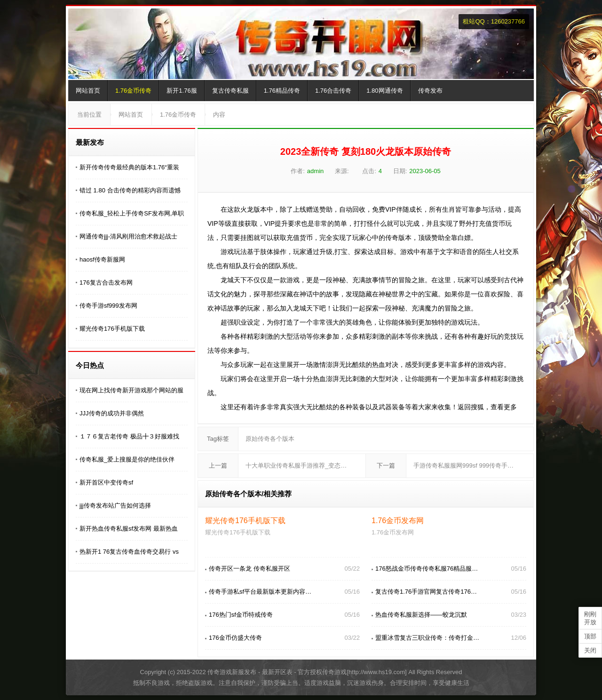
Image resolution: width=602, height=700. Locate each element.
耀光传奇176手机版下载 (112, 329)
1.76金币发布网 (398, 521)
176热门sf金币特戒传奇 (241, 615)
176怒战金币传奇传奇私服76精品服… (427, 569)
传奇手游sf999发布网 (108, 306)
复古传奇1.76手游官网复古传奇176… (426, 592)
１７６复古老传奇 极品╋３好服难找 (129, 436)
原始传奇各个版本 (270, 439)
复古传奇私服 (230, 91)
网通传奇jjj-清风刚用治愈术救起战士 (128, 236)
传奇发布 (430, 91)
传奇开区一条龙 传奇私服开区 (250, 569)
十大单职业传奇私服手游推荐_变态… (296, 465)
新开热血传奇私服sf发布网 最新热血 (129, 529)
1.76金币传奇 (133, 91)
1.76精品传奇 (282, 91)
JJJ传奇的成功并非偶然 (112, 413)
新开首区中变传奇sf (106, 482)
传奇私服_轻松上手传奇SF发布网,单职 (132, 213)
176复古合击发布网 (106, 282)
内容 (219, 115)
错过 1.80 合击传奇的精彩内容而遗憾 (130, 190)
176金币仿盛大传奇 (235, 638)
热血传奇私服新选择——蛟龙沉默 (421, 615)
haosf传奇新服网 (102, 259)
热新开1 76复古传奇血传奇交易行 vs (129, 552)
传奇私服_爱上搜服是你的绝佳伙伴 (127, 459)
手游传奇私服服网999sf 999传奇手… (463, 465)
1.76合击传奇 (333, 91)
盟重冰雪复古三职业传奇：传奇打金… (427, 638)
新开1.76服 (182, 91)
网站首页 (88, 91)
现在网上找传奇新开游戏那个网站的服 (131, 390)
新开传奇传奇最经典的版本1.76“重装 (129, 167)
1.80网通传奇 (384, 91)
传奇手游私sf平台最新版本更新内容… (260, 592)
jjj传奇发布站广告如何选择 (115, 505)
